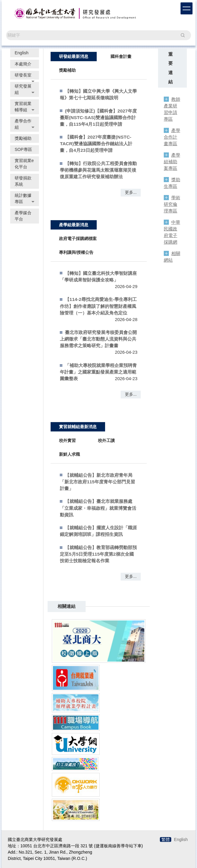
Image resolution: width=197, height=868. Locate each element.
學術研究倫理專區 (172, 204)
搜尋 (183, 35)
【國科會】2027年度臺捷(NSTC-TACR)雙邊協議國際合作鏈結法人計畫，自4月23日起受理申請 (96, 144)
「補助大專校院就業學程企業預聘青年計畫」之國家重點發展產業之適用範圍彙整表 (98, 372)
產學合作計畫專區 (172, 137)
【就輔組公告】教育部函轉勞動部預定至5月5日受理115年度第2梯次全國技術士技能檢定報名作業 (98, 554)
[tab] (74, 56)
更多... (131, 192)
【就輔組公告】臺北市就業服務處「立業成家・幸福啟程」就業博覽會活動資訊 (98, 508)
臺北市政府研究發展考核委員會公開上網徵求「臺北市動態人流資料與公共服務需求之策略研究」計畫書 (98, 339)
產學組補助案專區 (172, 162)
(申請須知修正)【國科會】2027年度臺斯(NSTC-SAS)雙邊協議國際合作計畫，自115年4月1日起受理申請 (98, 117)
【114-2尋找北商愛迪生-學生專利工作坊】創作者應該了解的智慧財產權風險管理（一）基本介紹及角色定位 (98, 306)
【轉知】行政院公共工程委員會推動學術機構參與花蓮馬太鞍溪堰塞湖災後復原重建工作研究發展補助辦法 (98, 170)
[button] (25, 75)
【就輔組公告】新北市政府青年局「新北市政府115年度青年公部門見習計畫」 (97, 482)
